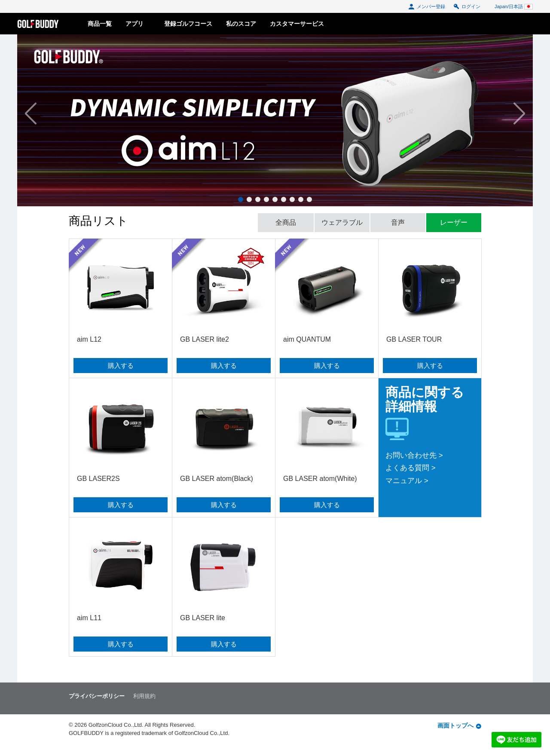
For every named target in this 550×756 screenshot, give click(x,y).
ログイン (467, 6)
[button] (62, 114)
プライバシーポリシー (97, 696)
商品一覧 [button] (100, 24)
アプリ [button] (138, 24)
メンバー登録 (427, 6)
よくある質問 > (411, 468)
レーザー (454, 222)
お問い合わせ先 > (414, 455)
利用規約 (144, 696)
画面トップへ (459, 725)
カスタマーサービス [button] (297, 24)
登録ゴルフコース (188, 24)
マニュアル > (407, 481)
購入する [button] (121, 366)
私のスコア (241, 24)
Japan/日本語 (514, 6)
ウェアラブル (342, 222)
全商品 (286, 222)
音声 (398, 222)
